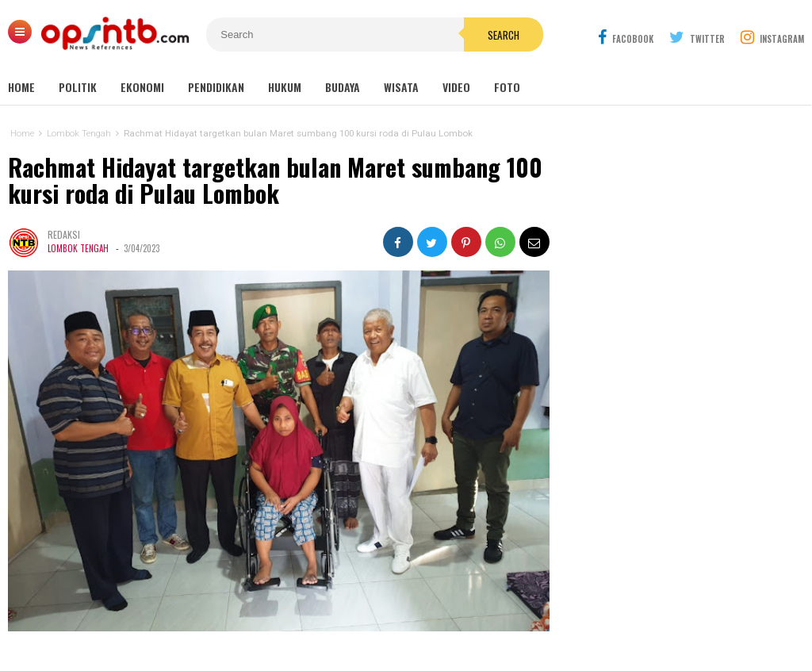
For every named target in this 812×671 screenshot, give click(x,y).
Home (21, 87)
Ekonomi (142, 87)
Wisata (401, 87)
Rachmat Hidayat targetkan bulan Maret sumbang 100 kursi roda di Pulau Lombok (275, 180)
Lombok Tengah (78, 248)
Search (504, 35)
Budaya (343, 87)
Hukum (285, 87)
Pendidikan (216, 87)
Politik (78, 87)
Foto (507, 87)
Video (456, 87)
